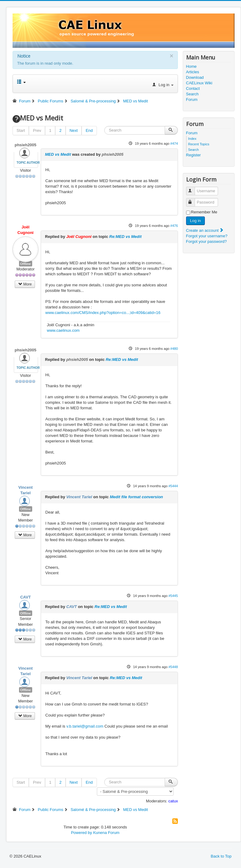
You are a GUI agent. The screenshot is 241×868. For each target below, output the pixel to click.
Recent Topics (199, 144)
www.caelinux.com (63, 330)
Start (21, 130)
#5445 (173, 596)
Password (193, 200)
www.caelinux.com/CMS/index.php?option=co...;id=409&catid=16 (103, 313)
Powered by (81, 833)
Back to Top (221, 856)
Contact (193, 88)
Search (192, 94)
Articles (193, 72)
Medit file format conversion (136, 497)
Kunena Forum (106, 833)
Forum (192, 99)
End (89, 130)
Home (191, 66)
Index (192, 139)
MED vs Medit (58, 154)
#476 (174, 226)
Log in (195, 221)
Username (193, 188)
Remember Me (204, 212)
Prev (37, 130)
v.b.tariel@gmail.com (85, 726)
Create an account (205, 230)
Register (193, 155)
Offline (26, 264)
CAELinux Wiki (199, 83)
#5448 (173, 667)
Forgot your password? (207, 241)
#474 (174, 143)
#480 (174, 349)
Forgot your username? (207, 236)
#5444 (173, 486)
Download (195, 77)
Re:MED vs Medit (125, 237)
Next (74, 130)
